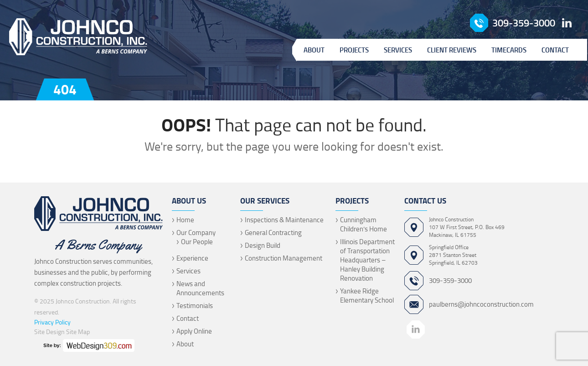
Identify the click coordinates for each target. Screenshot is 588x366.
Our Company (196, 233)
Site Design (49, 332)
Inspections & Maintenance (284, 220)
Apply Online (194, 331)
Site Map (78, 332)
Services (398, 50)
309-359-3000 (524, 23)
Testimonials (195, 306)
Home (185, 220)
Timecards (509, 50)
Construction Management (284, 258)
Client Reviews (452, 50)
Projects (354, 50)
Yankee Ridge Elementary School (367, 295)
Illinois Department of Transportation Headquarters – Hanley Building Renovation (367, 260)
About (314, 50)
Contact (555, 50)
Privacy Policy (52, 322)
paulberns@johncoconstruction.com (481, 304)
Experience (192, 258)
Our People (197, 242)
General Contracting (273, 233)
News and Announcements (200, 288)
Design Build (263, 245)
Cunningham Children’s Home (364, 224)
